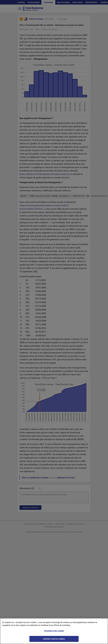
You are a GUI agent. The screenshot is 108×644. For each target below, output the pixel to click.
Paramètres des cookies (54, 633)
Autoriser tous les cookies (54, 641)
